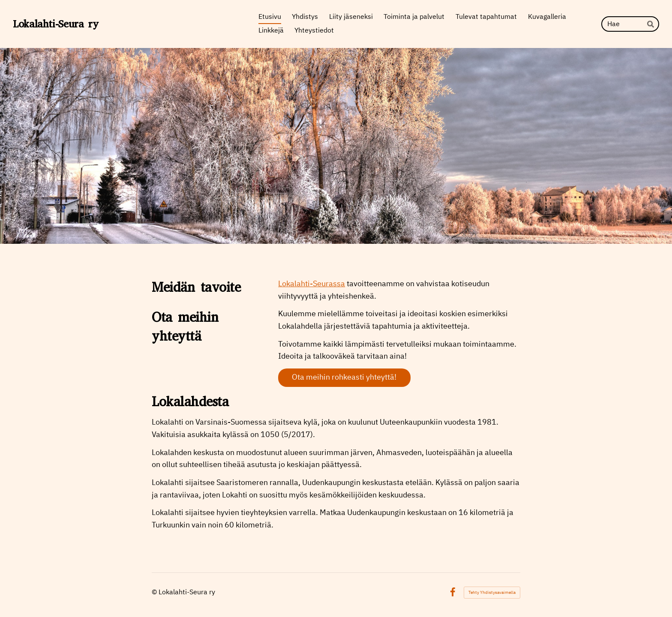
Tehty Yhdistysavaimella (492, 593)
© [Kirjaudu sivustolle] (155, 592)
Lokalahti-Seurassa (312, 284)
